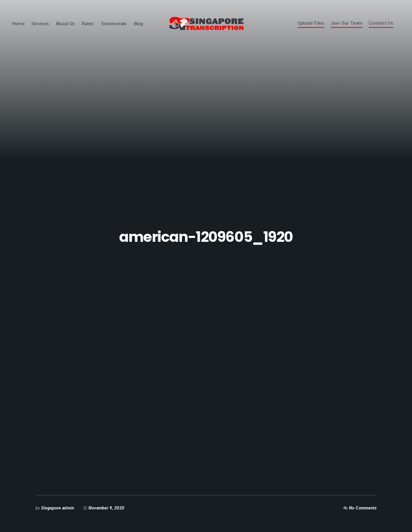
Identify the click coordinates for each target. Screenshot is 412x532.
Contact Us (381, 23)
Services (40, 24)
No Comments (363, 508)
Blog (138, 24)
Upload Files (311, 23)
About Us (65, 24)
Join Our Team (347, 23)
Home (18, 24)
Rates (88, 24)
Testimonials (114, 24)
